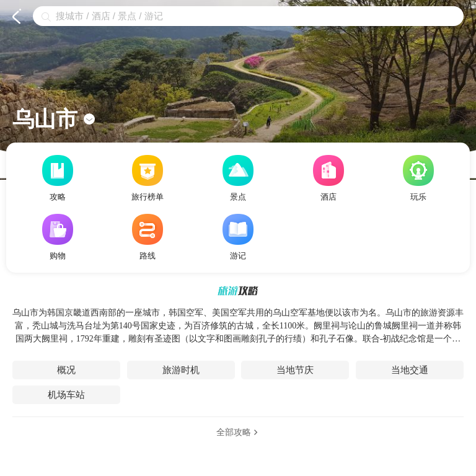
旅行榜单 (148, 178)
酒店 (328, 178)
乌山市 (54, 119)
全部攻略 (238, 432)
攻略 (58, 178)
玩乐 (418, 178)
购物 (58, 237)
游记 (238, 237)
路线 (148, 237)
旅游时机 (181, 370)
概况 (66, 370)
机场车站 (66, 395)
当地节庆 (295, 370)
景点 (238, 178)
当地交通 (410, 370)
